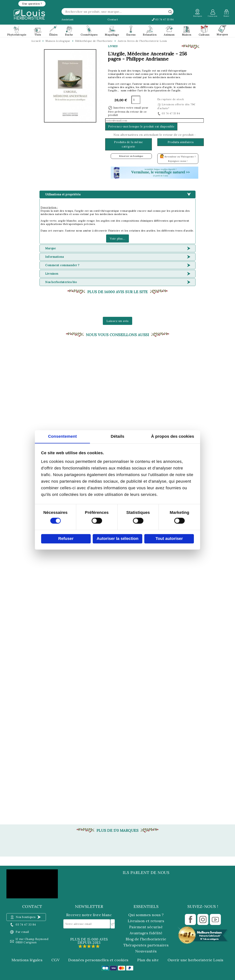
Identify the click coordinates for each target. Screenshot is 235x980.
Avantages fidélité (146, 933)
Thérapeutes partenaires (146, 945)
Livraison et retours (146, 921)
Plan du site (148, 960)
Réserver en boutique (131, 156)
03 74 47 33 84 (163, 19)
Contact (113, 19)
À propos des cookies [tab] (173, 437)
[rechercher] (170, 12)
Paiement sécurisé (146, 927)
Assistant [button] (68, 19)
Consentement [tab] (63, 437)
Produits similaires (181, 142)
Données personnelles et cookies (98, 960)
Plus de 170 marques (118, 830)
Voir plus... (117, 238)
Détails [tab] (117, 437)
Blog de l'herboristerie (146, 939)
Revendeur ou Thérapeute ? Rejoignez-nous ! (178, 158)
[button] (32, 4)
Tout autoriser (169, 539)
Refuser (66, 539)
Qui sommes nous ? (146, 915)
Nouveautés (146, 951)
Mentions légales (27, 960)
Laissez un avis (118, 321)
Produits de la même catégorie (129, 144)
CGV (56, 960)
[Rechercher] (117, 12)
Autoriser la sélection (117, 539)
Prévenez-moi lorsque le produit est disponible (141, 126)
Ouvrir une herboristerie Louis (196, 960)
